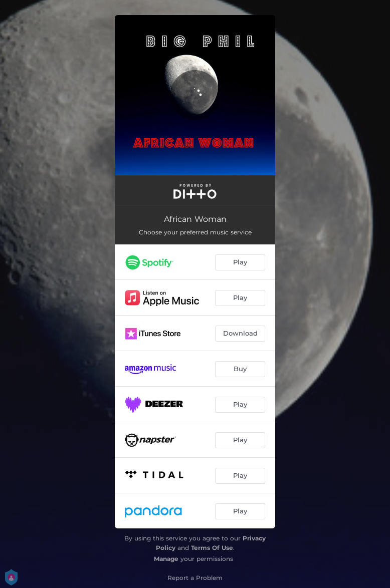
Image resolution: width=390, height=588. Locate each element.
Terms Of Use (212, 548)
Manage (166, 559)
